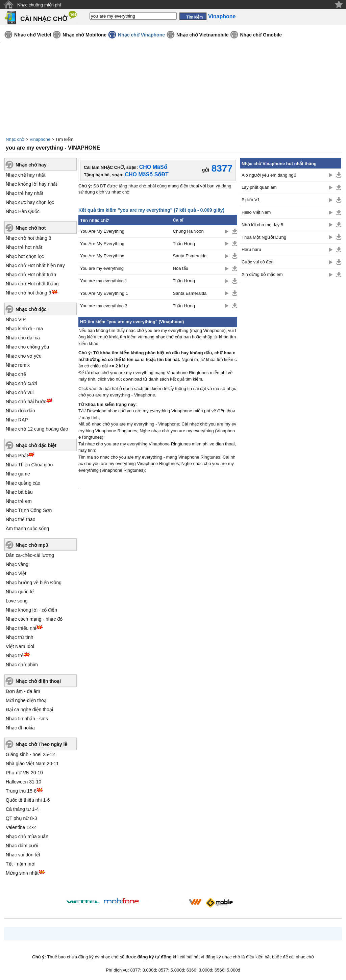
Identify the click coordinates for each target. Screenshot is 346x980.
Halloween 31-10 (23, 782)
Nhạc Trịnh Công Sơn (29, 510)
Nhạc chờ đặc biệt (36, 445)
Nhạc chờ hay (31, 165)
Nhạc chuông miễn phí (39, 5)
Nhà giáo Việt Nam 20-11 (32, 764)
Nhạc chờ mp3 (32, 545)
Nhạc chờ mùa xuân (27, 836)
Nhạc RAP (17, 420)
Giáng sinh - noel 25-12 (30, 754)
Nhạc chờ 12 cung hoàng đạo (37, 429)
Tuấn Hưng (184, 244)
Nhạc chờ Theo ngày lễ (41, 744)
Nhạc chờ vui (20, 392)
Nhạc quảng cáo (23, 483)
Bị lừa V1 (251, 200)
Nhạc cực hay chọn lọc (30, 202)
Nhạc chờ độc (31, 309)
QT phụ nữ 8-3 (21, 818)
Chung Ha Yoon (188, 231)
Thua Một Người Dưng (264, 237)
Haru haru (251, 249)
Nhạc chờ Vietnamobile (202, 35)
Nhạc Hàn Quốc (23, 211)
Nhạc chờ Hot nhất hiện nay (35, 265)
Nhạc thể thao (21, 519)
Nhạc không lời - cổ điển (31, 610)
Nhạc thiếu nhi (21, 628)
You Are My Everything (102, 231)
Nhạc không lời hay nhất (31, 184)
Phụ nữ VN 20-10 (24, 773)
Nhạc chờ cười (21, 383)
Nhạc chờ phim (22, 665)
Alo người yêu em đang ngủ (269, 175)
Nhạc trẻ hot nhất (24, 247)
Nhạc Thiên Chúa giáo (29, 465)
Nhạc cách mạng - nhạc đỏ (34, 619)
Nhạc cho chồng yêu (27, 347)
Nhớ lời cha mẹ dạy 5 (262, 225)
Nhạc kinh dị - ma (24, 329)
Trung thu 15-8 (21, 791)
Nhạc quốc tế (20, 592)
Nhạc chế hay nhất (26, 175)
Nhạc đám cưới (22, 846)
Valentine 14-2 (21, 827)
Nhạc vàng (17, 564)
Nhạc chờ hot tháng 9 (29, 293)
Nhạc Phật (17, 456)
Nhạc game (18, 474)
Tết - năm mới (21, 864)
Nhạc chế (16, 374)
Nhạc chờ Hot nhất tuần (31, 275)
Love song (17, 601)
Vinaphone (40, 139)
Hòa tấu (181, 268)
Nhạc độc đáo (20, 411)
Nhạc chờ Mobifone (84, 35)
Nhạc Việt (16, 573)
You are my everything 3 (104, 306)
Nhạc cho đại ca (23, 338)
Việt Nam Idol (20, 646)
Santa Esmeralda (190, 256)
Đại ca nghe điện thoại (29, 710)
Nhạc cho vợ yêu (24, 356)
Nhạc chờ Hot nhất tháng (32, 284)
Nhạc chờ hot (31, 228)
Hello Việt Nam (256, 212)
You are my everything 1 (104, 281)
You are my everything (102, 268)
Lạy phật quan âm (259, 187)
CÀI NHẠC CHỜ (44, 19)
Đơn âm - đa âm (23, 691)
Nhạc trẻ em (19, 501)
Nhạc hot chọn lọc (25, 256)
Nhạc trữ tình (20, 637)
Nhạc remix (18, 365)
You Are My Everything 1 (104, 293)
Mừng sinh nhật (22, 873)
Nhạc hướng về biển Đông (34, 583)
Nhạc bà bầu (19, 492)
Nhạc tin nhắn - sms (27, 719)
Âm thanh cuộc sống (27, 528)
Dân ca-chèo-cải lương (30, 555)
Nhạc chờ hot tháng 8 (29, 238)
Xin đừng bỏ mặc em (262, 274)
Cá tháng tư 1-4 (22, 809)
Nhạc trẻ (15, 655)
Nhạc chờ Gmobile (261, 35)
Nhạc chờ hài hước (26, 402)
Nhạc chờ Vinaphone (141, 35)
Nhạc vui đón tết (23, 855)
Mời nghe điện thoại (27, 700)
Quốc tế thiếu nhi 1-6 (28, 800)
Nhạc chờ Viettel (33, 35)
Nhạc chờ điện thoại (38, 681)
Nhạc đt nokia (20, 728)
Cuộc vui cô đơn (258, 262)
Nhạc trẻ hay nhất (24, 193)
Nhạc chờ (15, 139)
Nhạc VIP (16, 319)
